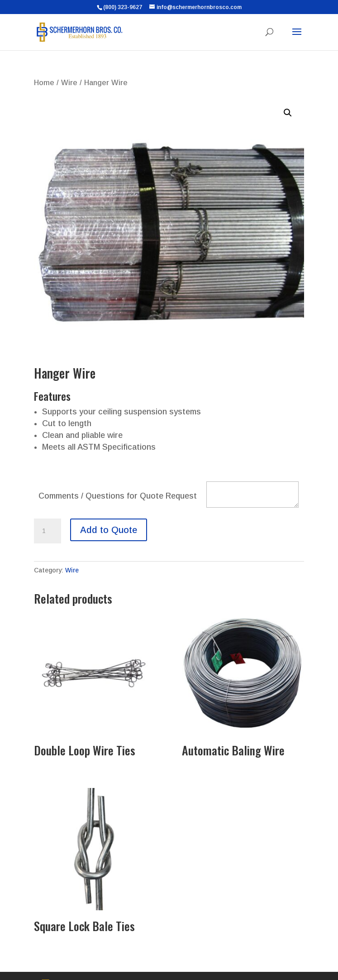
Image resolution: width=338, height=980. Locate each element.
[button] (288, 113)
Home (44, 83)
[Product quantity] (48, 531)
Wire (69, 83)
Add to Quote (109, 530)
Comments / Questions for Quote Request (118, 496)
